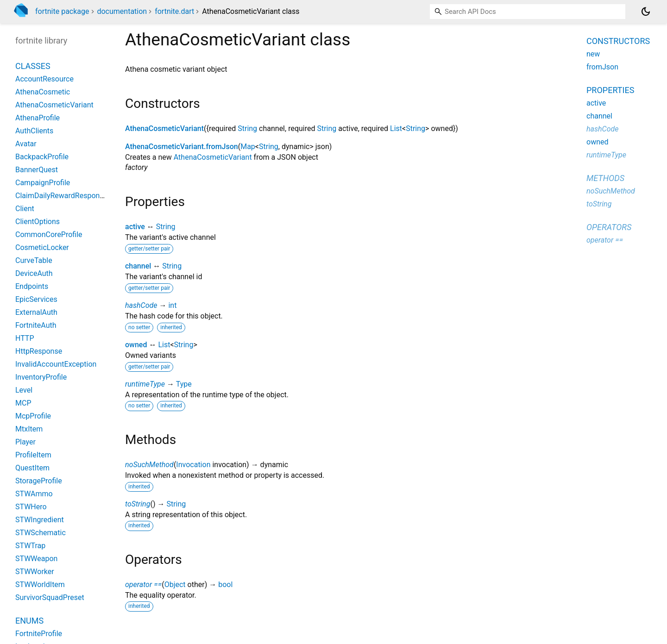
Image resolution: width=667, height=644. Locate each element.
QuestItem (32, 468)
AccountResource (44, 79)
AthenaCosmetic (43, 92)
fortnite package (62, 11)
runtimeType (145, 384)
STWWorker (35, 572)
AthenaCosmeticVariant (164, 128)
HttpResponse (39, 351)
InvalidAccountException (56, 364)
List (396, 128)
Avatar (26, 144)
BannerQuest (37, 170)
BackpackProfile (42, 157)
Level (24, 390)
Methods (605, 178)
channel (138, 266)
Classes (33, 66)
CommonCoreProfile (49, 234)
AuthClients (34, 131)
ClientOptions (38, 222)
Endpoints (32, 286)
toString (138, 504)
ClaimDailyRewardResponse (61, 196)
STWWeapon (36, 559)
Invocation (193, 465)
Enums (29, 621)
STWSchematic (41, 533)
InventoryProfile (41, 377)
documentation (122, 11)
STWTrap (30, 546)
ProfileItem (33, 455)
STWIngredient (40, 520)
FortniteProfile (39, 634)
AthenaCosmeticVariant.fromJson (182, 147)
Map (248, 147)
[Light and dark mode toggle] (646, 12)
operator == (143, 585)
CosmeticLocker (42, 247)
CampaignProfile (43, 183)
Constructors (618, 41)
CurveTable (34, 260)
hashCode (141, 305)
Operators (609, 227)
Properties (610, 90)
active (135, 227)
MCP (23, 403)
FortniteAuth (36, 325)
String (247, 128)
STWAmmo (34, 494)
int (172, 305)
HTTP (25, 338)
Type (184, 384)
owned (136, 345)
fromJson (602, 67)
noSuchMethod (149, 465)
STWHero (31, 507)
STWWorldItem (40, 585)
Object (175, 585)
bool (225, 585)
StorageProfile (39, 481)
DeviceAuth (34, 273)
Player (25, 442)
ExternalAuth (36, 312)
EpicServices (36, 299)
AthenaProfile (38, 118)
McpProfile (33, 416)
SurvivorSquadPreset (50, 597)
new (593, 54)
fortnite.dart (174, 11)
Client (25, 209)
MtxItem (29, 429)
